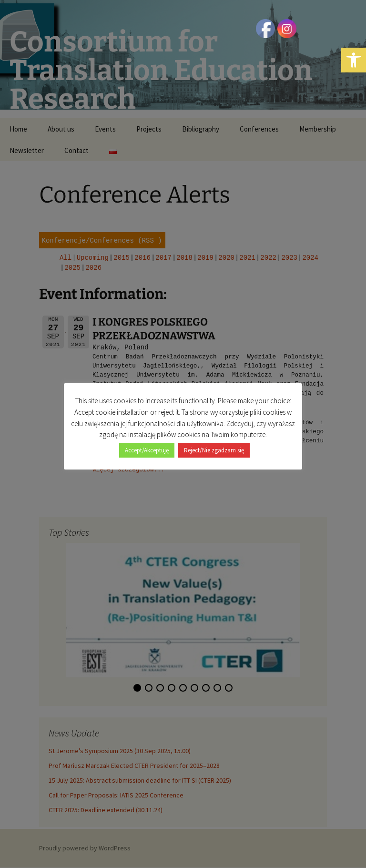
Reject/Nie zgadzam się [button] (214, 450)
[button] (354, 60)
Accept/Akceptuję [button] (147, 450)
